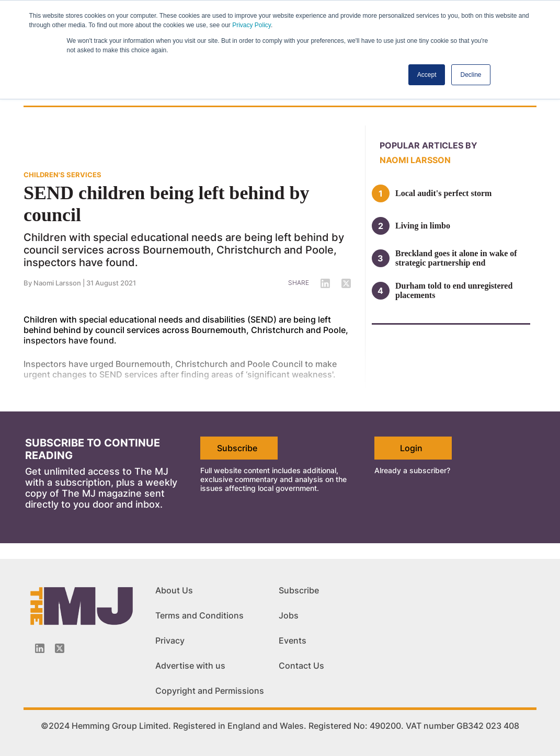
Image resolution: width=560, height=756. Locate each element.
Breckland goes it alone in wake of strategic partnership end (456, 258)
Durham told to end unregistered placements (454, 290)
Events (293, 640)
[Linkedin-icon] (40, 648)
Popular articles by (428, 145)
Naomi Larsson (415, 160)
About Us (174, 590)
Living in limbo (423, 226)
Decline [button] (471, 75)
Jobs (289, 615)
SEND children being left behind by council (166, 204)
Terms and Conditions (199, 615)
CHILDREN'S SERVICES (62, 175)
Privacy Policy (252, 25)
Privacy (170, 640)
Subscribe (237, 448)
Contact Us (301, 666)
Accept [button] (427, 75)
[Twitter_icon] (60, 648)
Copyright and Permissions (210, 691)
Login (411, 448)
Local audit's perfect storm (443, 193)
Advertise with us (190, 666)
